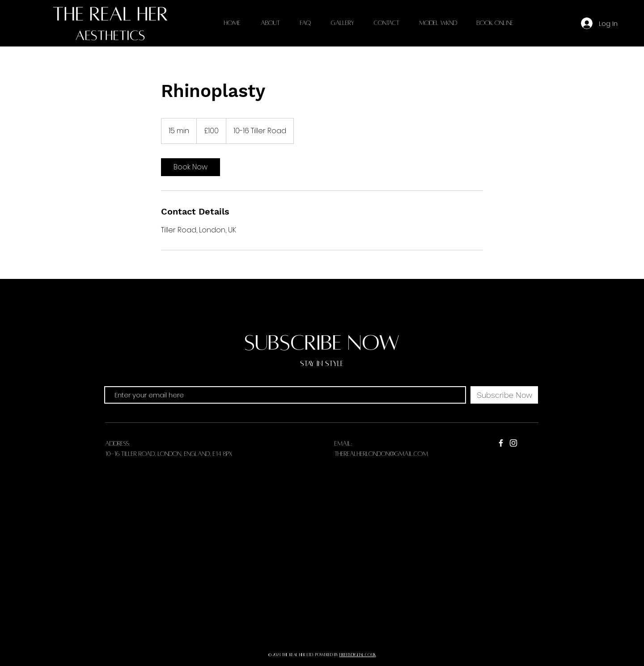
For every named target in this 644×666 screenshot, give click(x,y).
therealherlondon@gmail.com (381, 454)
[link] (191, 167)
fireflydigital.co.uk (358, 655)
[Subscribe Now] (504, 395)
